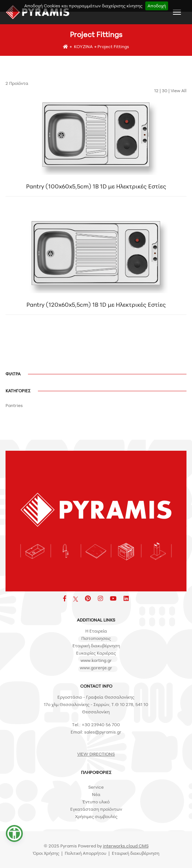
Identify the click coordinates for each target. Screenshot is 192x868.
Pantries (14, 405)
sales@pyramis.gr (103, 732)
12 (156, 91)
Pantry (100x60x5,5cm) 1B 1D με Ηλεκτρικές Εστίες (96, 189)
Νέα (96, 794)
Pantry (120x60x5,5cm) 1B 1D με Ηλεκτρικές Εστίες (96, 307)
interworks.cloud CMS (126, 846)
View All (179, 91)
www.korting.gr (96, 660)
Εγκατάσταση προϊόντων (96, 809)
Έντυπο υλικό (96, 802)
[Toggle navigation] (177, 12)
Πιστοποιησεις (96, 638)
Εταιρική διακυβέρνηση (96, 646)
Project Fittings (113, 46)
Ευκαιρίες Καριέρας (96, 653)
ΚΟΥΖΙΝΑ (83, 46)
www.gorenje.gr (96, 668)
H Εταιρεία (96, 631)
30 (165, 91)
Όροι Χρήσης (46, 853)
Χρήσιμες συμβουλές (96, 816)
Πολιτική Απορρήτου (86, 853)
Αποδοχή (157, 6)
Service (96, 787)
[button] (14, 833)
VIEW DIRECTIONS (96, 754)
